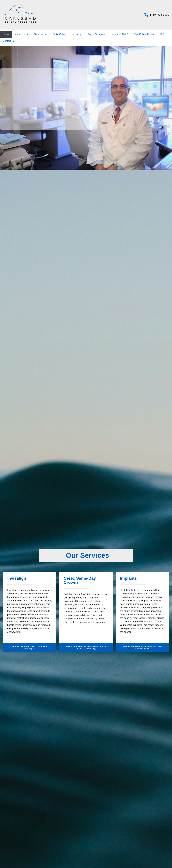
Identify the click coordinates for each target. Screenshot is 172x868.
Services (41, 34)
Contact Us (9, 41)
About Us (22, 34)
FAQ (162, 34)
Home (6, 34)
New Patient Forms (144, 34)
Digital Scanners (97, 34)
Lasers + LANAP (119, 34)
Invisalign (77, 34)
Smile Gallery (60, 34)
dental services (70, 110)
